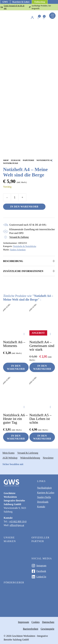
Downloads (43, 502)
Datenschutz (48, 622)
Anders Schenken (18, 250)
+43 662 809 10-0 (18, 521)
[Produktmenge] (15, 197)
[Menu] (52, 16)
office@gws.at (17, 525)
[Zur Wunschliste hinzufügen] (53, 160)
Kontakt (41, 507)
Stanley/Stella (44, 497)
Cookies (35, 622)
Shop (6, 160)
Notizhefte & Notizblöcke (25, 246)
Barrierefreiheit (31, 629)
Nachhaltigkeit (44, 488)
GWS (5, 2)
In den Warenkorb (24, 207)
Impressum (23, 622)
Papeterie (29, 160)
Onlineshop (40, 2)
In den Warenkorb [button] (16, 367)
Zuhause (16, 160)
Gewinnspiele (47, 629)
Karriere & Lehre (21, 2)
